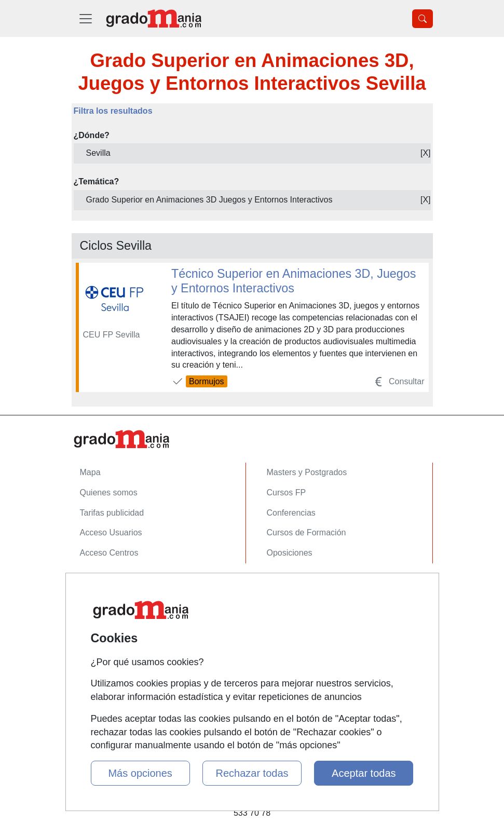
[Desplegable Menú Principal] (86, 18)
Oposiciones (290, 553)
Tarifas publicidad (112, 513)
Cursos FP (287, 493)
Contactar (98, 585)
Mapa (90, 472)
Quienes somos (109, 493)
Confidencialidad (111, 605)
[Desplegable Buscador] (423, 19)
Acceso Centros (109, 553)
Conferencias (291, 513)
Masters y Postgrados (307, 472)
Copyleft (95, 646)
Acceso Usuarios (111, 532)
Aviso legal (100, 625)
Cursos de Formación (307, 532)
